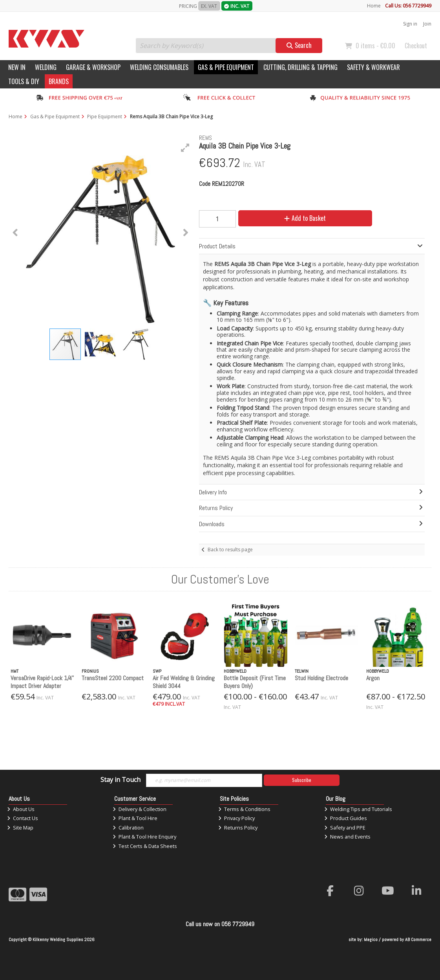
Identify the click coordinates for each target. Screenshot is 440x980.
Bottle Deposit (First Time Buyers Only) (255, 682)
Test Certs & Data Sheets (145, 846)
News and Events (347, 837)
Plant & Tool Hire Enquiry (144, 837)
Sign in (410, 24)
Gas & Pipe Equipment (226, 67)
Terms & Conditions (244, 809)
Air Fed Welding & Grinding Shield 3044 (184, 682)
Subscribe (302, 780)
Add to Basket (305, 218)
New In (17, 67)
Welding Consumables (159, 67)
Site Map (20, 828)
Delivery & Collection (140, 809)
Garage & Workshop (93, 67)
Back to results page (230, 550)
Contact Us (23, 818)
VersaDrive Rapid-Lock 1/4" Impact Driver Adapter (42, 682)
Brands (59, 81)
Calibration (128, 828)
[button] (185, 148)
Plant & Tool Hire (135, 818)
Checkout (416, 46)
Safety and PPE (345, 828)
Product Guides (346, 818)
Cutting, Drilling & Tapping (300, 67)
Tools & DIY (24, 81)
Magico (371, 940)
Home (374, 6)
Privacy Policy (236, 818)
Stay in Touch (120, 780)
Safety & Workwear (373, 67)
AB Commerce (418, 940)
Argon (373, 678)
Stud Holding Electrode (321, 678)
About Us (21, 809)
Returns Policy (238, 828)
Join (427, 24)
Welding (46, 67)
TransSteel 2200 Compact (113, 678)
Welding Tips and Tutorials (358, 809)
